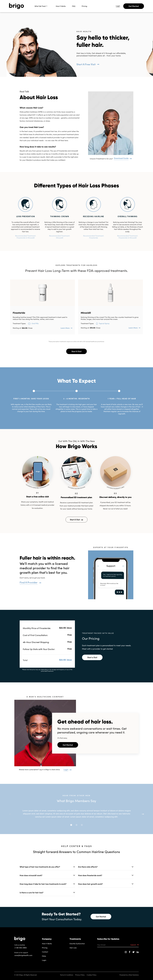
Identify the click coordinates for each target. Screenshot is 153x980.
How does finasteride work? (90, 875)
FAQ (74, 6)
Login (118, 6)
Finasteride (19, 313)
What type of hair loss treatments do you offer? (40, 867)
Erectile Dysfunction (77, 944)
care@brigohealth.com (23, 955)
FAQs (44, 956)
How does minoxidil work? (31, 875)
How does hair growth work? (90, 884)
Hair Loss (73, 948)
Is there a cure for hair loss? (32, 892)
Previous (10, 814)
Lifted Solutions (133, 975)
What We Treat (40, 6)
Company (47, 939)
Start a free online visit (38, 497)
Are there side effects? (88, 867)
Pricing (84, 6)
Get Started (134, 6)
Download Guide (121, 158)
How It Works (61, 6)
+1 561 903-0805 (21, 948)
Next (143, 814)
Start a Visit (92, 657)
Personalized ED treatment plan (76, 498)
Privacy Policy (80, 975)
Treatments (75, 939)
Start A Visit (76, 351)
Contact (45, 952)
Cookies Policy (92, 975)
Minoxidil (86, 313)
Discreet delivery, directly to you (115, 497)
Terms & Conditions (67, 975)
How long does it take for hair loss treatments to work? (43, 884)
